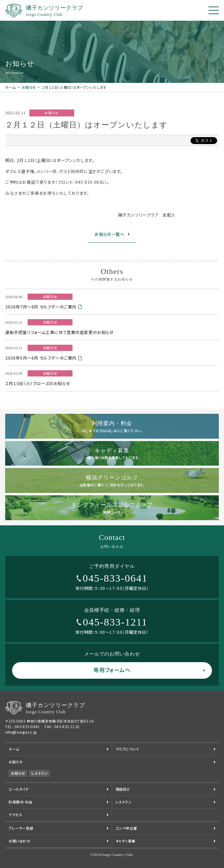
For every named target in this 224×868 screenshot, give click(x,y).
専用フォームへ (112, 670)
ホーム (11, 87)
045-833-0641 (115, 578)
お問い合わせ (20, 841)
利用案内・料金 (21, 802)
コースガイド (19, 789)
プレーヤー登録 (21, 828)
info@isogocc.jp (21, 732)
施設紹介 (123, 789)
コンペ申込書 (126, 828)
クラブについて (127, 749)
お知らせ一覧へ (109, 234)
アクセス (15, 815)
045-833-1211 (115, 622)
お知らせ (29, 87)
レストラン (40, 773)
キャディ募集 (126, 841)
